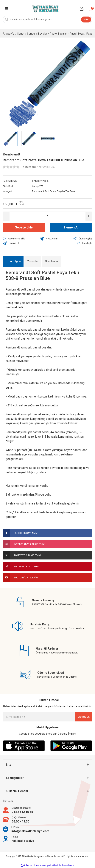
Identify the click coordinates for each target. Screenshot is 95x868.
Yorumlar (33, 261)
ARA (86, 20)
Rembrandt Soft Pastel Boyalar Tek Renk (54, 191)
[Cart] (91, 9)
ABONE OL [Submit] (84, 717)
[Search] (47, 20)
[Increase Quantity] (89, 216)
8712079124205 (41, 181)
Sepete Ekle (24, 227)
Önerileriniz (52, 261)
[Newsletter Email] (47, 717)
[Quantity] (47, 216)
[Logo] (45, 9)
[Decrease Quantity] (6, 216)
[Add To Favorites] (14, 239)
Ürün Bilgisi (13, 261)
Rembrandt (11, 154)
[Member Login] (82, 9)
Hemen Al (71, 227)
